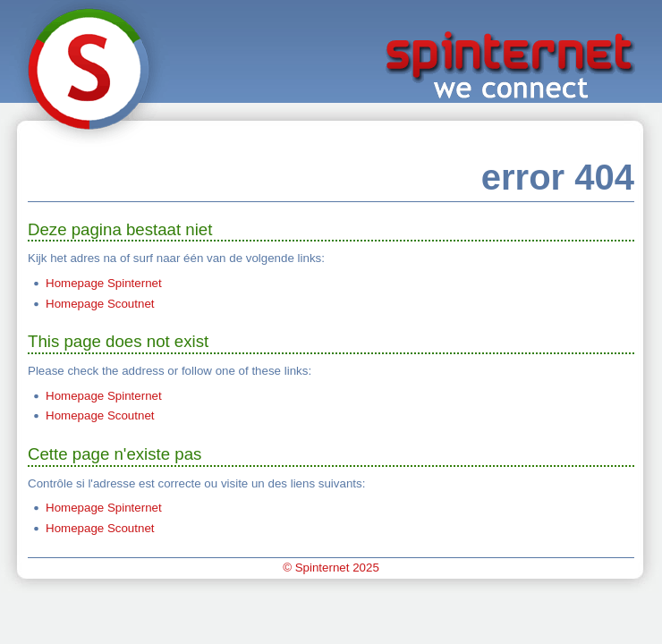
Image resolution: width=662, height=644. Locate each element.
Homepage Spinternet (104, 283)
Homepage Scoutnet (100, 304)
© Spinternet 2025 (331, 568)
